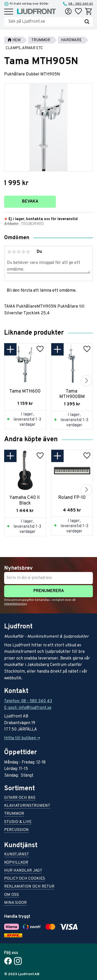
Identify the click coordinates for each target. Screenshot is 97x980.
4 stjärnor (23, 252)
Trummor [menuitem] (14, 814)
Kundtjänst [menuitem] (17, 855)
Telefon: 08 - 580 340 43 (28, 701)
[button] (9, 12)
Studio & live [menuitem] (18, 822)
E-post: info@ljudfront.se (28, 708)
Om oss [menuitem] (12, 895)
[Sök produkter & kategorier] (45, 22)
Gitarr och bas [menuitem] (20, 798)
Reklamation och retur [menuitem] (29, 887)
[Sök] (87, 22)
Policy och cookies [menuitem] (25, 879)
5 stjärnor (28, 252)
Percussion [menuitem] (16, 830)
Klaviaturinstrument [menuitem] (27, 806)
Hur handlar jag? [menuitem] (23, 871)
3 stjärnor (19, 252)
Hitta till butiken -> (22, 738)
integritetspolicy (15, 604)
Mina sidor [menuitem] (15, 903)
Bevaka (30, 202)
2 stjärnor (14, 252)
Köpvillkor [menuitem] (16, 863)
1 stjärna (9, 252)
